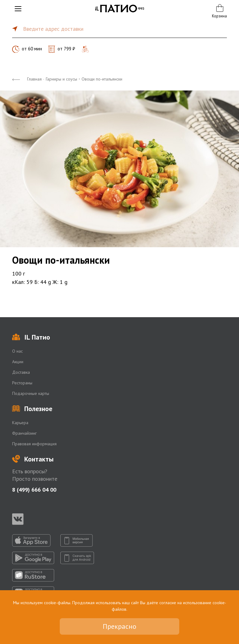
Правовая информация (34, 444)
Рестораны (22, 383)
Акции (18, 362)
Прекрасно (119, 626)
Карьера (20, 423)
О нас (17, 351)
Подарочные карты (31, 393)
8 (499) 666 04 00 (34, 490)
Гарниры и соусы (61, 79)
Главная (34, 79)
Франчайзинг (24, 433)
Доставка (21, 372)
